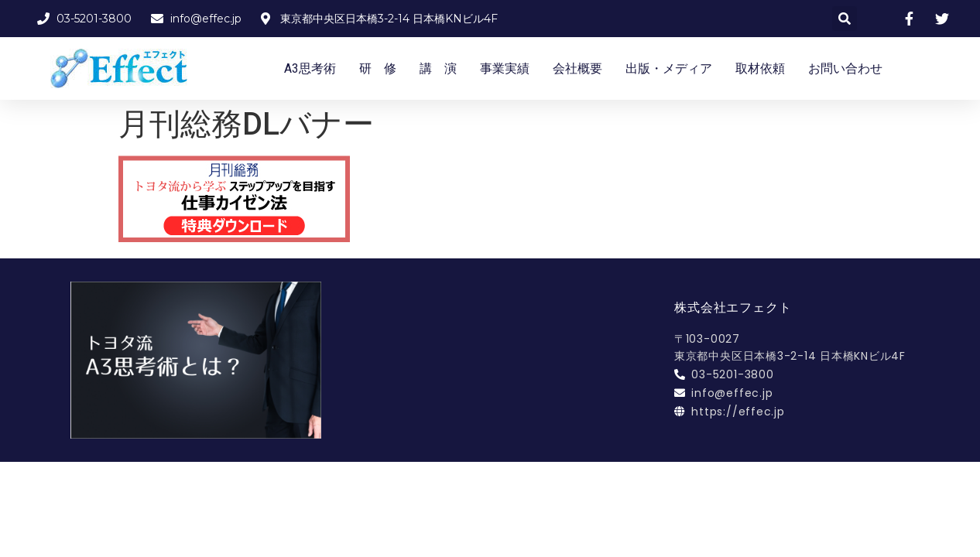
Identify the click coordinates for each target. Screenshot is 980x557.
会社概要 (577, 68)
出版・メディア (669, 68)
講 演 (438, 68)
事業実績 (505, 68)
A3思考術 (310, 68)
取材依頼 (760, 68)
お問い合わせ (845, 68)
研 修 (378, 68)
